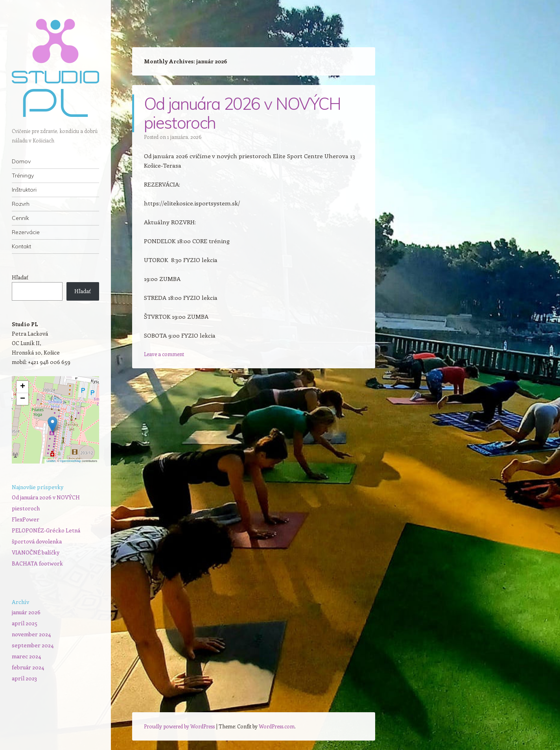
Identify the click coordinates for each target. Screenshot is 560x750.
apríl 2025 (25, 623)
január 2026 (26, 612)
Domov (21, 161)
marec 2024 (26, 656)
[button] (52, 424)
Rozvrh (21, 204)
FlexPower (26, 519)
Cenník (20, 218)
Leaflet (51, 461)
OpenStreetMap (71, 461)
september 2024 (33, 645)
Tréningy (23, 175)
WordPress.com (277, 726)
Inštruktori (24, 190)
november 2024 (31, 634)
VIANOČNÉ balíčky (36, 552)
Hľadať (20, 277)
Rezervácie (26, 232)
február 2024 (28, 667)
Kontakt (21, 246)
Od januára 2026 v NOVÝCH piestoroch (242, 113)
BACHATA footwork (37, 563)
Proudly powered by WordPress (179, 726)
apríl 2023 (24, 678)
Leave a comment (164, 354)
